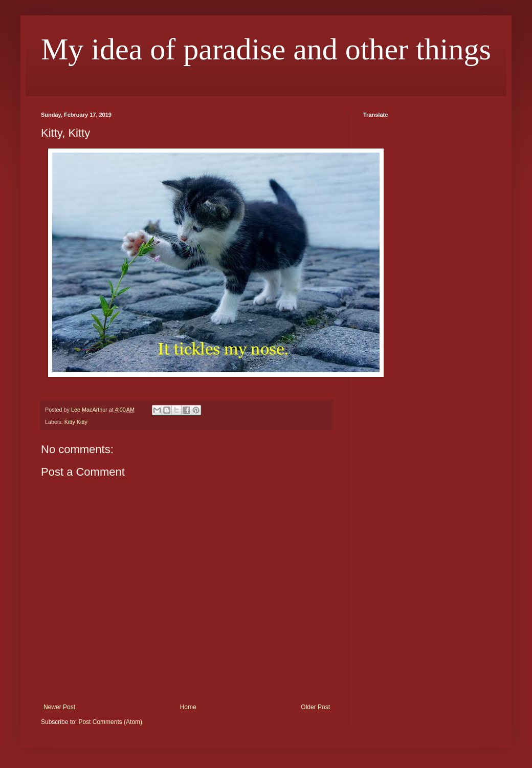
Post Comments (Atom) (110, 722)
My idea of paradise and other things (266, 49)
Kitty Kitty (76, 422)
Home (188, 707)
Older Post (315, 707)
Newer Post (59, 707)
